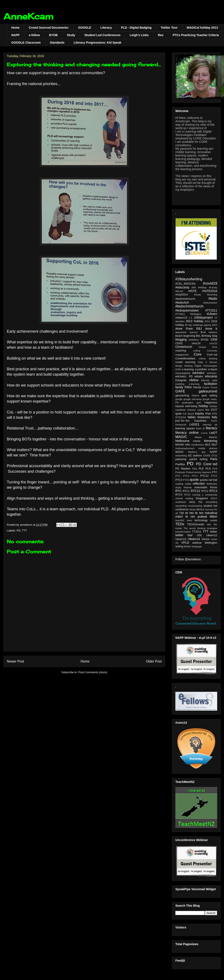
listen (199, 428)
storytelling (212, 502)
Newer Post (15, 661)
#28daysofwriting (189, 279)
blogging (181, 339)
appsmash (181, 332)
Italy (214, 417)
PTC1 (195, 476)
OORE (207, 456)
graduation (188, 403)
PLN (215, 469)
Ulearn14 (194, 539)
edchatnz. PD (184, 376)
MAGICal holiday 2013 (202, 28)
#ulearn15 (181, 318)
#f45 (194, 288)
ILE (185, 414)
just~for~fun (183, 421)
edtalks (199, 376)
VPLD (185, 543)
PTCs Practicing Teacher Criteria (196, 35)
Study (71, 35)
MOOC (180, 452)
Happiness (211, 403)
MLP (214, 445)
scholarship (211, 495)
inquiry (200, 413)
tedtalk (214, 520)
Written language (193, 546)
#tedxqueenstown (187, 310)
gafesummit (208, 391)
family (179, 387)
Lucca (204, 433)
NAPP (15, 35)
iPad (208, 414)
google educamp (192, 399)
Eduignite (181, 380)
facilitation (211, 384)
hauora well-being (186, 406)
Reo (161, 35)
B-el (203, 332)
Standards (57, 43)
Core (198, 354)
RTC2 (205, 491)
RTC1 (186, 491)
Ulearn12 (212, 535)
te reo (190, 513)
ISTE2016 (181, 417)
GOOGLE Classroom (26, 43)
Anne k (211, 329)
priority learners (203, 472)
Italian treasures (199, 417)
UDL (200, 535)
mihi (187, 445)
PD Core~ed (207, 464)
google (179, 399)
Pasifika (180, 464)
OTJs (214, 456)
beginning (189, 336)
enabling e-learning (187, 384)
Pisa (195, 469)
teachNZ (180, 520)
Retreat (188, 487)
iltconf (191, 414)
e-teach (213, 369)
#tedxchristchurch (189, 306)
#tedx (213, 299)
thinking (201, 528)
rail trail (213, 480)
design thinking (184, 366)
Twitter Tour (169, 28)
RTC (178, 491)
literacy (212, 428)
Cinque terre (208, 347)
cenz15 (213, 343)
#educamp (182, 287)
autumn (194, 332)
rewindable (201, 487)
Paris (214, 459)
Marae (198, 437)
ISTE (215, 414)
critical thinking (208, 359)
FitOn (188, 387)
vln (177, 543)
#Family (213, 288)
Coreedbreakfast (185, 359)
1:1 (191, 318)
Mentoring (211, 441)
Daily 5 (202, 362)
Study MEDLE (197, 509)
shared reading (184, 498)
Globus (195, 396)
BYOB (53, 35)
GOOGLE (85, 28)
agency (208, 325)
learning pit (210, 425)
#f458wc (202, 288)
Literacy (106, 28)
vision (214, 539)
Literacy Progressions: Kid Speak (97, 43)
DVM (178, 369)
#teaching (212, 295)
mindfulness (198, 445)
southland (181, 502)
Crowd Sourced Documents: (49, 28)
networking (181, 456)
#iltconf (179, 291)
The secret (190, 528)
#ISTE (193, 291)
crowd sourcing (185, 362)
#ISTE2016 (210, 291)
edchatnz (199, 373)
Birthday (206, 336)
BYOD (205, 340)
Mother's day (197, 452)
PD (19, 531)
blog (215, 336)
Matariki (213, 437)
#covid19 (210, 283)
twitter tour (184, 535)
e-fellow (34, 35)
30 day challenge (194, 325)
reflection (199, 484)
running (196, 495)
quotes (204, 480)
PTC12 (204, 476)
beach (179, 336)
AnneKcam (28, 16)
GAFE (180, 391)
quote (194, 480)
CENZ (179, 343)
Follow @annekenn (188, 559)
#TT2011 (211, 310)
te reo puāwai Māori (201, 517)
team (190, 520)
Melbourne (182, 441)
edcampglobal (183, 373)
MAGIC (181, 437)
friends (197, 387)
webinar (197, 543)
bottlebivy (194, 340)
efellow (194, 380)
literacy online (187, 433)
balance (213, 332)
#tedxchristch (210, 303)
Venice (206, 539)
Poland (190, 472)
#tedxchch (182, 303)
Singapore (202, 498)
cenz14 (196, 343)
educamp (211, 376)
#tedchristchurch (185, 299)
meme (197, 441)
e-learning (188, 369)
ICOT (214, 410)
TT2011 (197, 532)
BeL (198, 336)
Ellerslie (205, 380)
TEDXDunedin (196, 524)
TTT (25, 531)
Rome (214, 487)
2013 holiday (195, 321)
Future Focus (210, 387)
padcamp (181, 459)
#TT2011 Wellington (188, 314)
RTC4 (179, 495)
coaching (181, 351)
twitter (214, 532)
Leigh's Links (139, 35)
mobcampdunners (185, 448)
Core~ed (212, 355)
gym (199, 403)
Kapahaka (200, 421)
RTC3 (213, 491)
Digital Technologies (206, 366)
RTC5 (187, 495)
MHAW (180, 445)
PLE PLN (205, 469)
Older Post (154, 661)
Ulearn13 (181, 539)
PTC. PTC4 (182, 476)
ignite (179, 414)
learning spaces (185, 428)
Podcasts (180, 472)
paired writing (198, 459)
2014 (207, 321)
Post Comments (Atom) (93, 672)
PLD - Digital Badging (136, 28)
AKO (215, 325)
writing (179, 546)
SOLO (214, 498)
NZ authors (195, 456)
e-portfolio (201, 369)
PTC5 (186, 480)
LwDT (213, 433)
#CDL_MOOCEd (185, 284)
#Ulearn (212, 314)
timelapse (212, 528)
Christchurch (184, 347)
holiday (203, 406)
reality (188, 484)
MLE (208, 445)
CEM (214, 339)
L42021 (194, 424)
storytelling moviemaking (189, 506)
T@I (182, 513)
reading (179, 484)
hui (207, 410)
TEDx (180, 524)
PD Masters (183, 469)
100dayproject (203, 317)
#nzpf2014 (182, 295)
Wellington (211, 543)
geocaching (182, 396)
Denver (213, 362)
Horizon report (196, 410)
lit (204, 428)
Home (15, 28)
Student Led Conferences (102, 35)
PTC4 (179, 480)
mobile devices (208, 448)
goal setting (209, 396)
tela (209, 524)
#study (197, 295)
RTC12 (195, 491)
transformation (183, 532)
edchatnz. (212, 373)
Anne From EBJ (189, 329)
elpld (215, 380)
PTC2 (214, 476)
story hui (196, 502)
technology (201, 520)
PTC (215, 472)
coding (197, 351)
